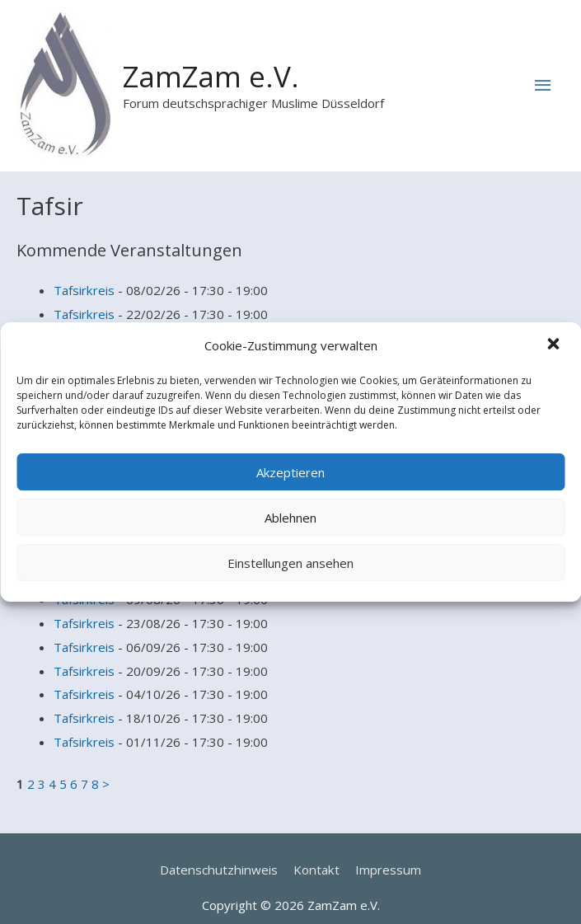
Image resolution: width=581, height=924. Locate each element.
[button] (555, 346)
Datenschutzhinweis (220, 851)
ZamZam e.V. (211, 76)
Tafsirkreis (84, 289)
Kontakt (315, 851)
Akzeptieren (290, 472)
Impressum (385, 851)
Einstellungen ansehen (290, 563)
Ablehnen (290, 518)
